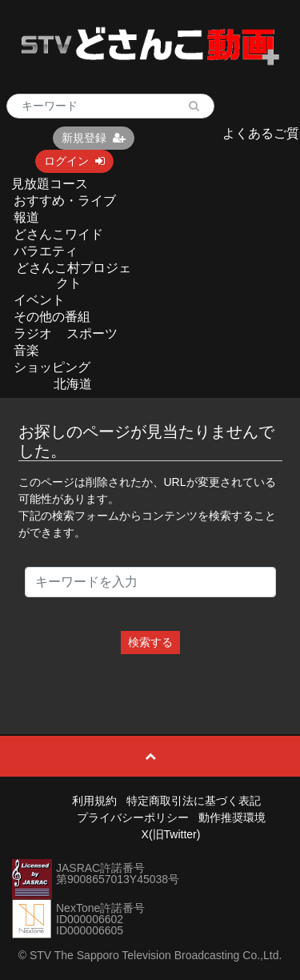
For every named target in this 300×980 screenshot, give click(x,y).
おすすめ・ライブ (65, 201)
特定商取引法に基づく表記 (194, 801)
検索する (150, 642)
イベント (39, 300)
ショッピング (52, 367)
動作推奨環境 (232, 817)
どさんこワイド (58, 234)
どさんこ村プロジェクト (74, 275)
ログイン (74, 161)
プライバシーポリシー (133, 817)
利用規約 (94, 801)
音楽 (26, 350)
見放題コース (50, 184)
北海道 (73, 384)
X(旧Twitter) (171, 834)
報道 (26, 217)
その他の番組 (52, 317)
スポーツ (92, 333)
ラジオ (33, 333)
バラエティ (46, 251)
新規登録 (94, 138)
